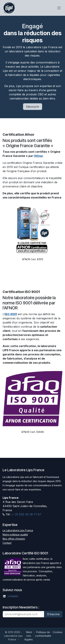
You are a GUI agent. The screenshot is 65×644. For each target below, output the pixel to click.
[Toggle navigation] (59, 8)
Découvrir (33, 107)
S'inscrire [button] (53, 614)
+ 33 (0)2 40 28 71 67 (26, 514)
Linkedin (13, 596)
